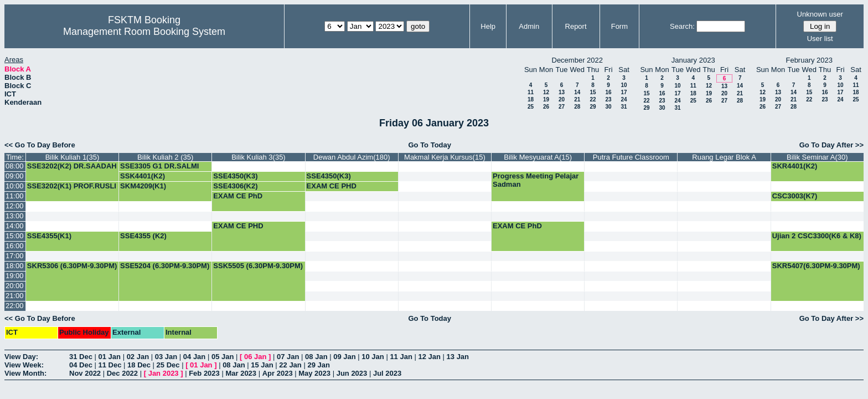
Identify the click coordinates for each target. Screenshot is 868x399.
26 (546, 107)
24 (624, 99)
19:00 (15, 276)
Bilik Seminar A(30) (817, 157)
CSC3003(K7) (795, 196)
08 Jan (316, 357)
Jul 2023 (387, 373)
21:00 (15, 296)
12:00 (15, 206)
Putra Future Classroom (631, 157)
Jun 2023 (352, 373)
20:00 (15, 286)
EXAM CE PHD (332, 186)
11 (531, 92)
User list (820, 39)
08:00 (15, 166)
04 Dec (81, 365)
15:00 (15, 236)
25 (531, 107)
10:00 (15, 186)
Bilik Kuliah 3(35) (259, 157)
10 (624, 85)
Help (488, 26)
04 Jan (194, 357)
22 (593, 99)
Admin (529, 26)
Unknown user (820, 14)
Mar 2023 (241, 373)
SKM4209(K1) (143, 186)
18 (531, 99)
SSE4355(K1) (49, 236)
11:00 (15, 196)
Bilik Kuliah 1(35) (73, 157)
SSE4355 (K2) (143, 236)
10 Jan (373, 357)
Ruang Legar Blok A (724, 157)
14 (577, 92)
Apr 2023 (278, 373)
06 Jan (255, 357)
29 (593, 107)
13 (562, 92)
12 (546, 92)
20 (562, 99)
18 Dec (139, 365)
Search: (682, 26)
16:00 (15, 246)
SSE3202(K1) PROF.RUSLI (72, 186)
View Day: (21, 357)
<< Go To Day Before (40, 145)
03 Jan (166, 357)
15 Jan (262, 365)
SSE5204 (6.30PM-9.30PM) (165, 266)
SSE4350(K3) (235, 176)
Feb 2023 (204, 373)
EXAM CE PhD (238, 196)
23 (608, 99)
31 (624, 107)
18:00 (15, 266)
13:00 (15, 216)
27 (562, 107)
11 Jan (401, 357)
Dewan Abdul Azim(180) (352, 157)
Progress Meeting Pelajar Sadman (536, 180)
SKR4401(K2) (795, 166)
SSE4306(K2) (235, 186)
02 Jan (138, 357)
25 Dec (168, 365)
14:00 (15, 226)
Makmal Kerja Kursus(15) (445, 157)
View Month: (25, 373)
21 (577, 99)
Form (619, 26)
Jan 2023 (164, 373)
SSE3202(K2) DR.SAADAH (72, 166)
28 (577, 107)
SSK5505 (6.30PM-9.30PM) (258, 266)
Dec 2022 (122, 373)
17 (624, 92)
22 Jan (290, 365)
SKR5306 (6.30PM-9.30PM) (72, 266)
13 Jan (458, 357)
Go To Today (430, 145)
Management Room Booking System (144, 32)
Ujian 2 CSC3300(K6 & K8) (817, 236)
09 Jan (344, 357)
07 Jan (288, 357)
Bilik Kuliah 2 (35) (165, 157)
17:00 (15, 256)
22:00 (15, 306)
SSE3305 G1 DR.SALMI (159, 166)
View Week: (24, 365)
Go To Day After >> (831, 145)
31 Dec (81, 357)
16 (608, 92)
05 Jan (223, 357)
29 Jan (318, 365)
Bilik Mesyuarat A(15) (538, 157)
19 (546, 99)
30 (608, 107)
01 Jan (110, 357)
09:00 (15, 176)
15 (593, 92)
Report (576, 26)
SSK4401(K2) (143, 176)
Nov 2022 (85, 373)
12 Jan (429, 357)
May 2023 (314, 373)
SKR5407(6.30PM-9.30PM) (816, 266)
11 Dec (110, 365)
